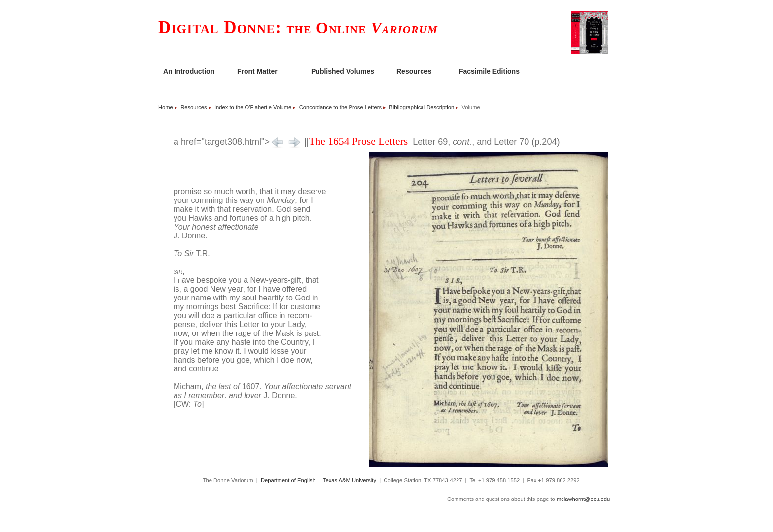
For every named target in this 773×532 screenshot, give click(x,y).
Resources (414, 71)
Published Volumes (343, 71)
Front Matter (257, 71)
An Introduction (189, 71)
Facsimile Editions (489, 71)
